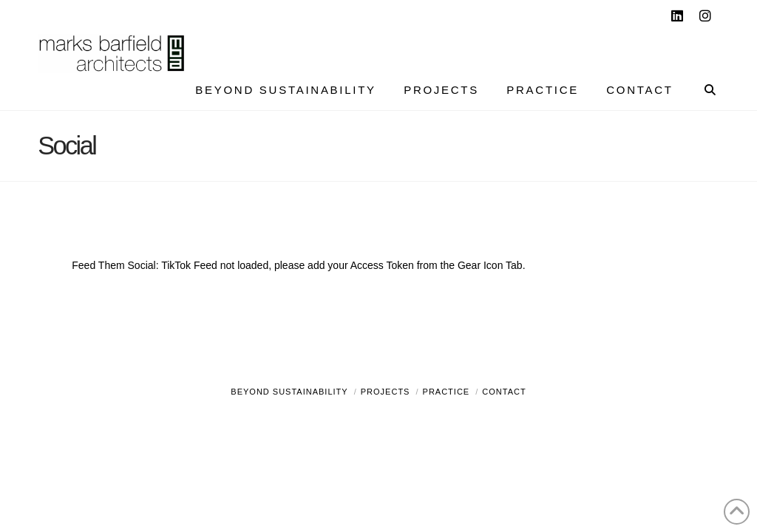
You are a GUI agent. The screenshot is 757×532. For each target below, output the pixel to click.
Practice (447, 392)
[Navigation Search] (703, 92)
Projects (386, 392)
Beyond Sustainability (289, 392)
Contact (504, 392)
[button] (743, 14)
